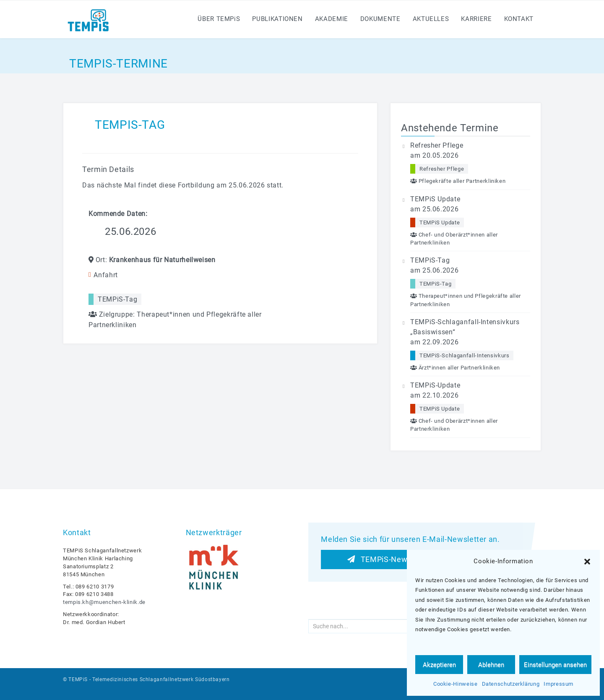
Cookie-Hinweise (456, 684)
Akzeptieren (439, 665)
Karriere (476, 19)
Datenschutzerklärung (511, 684)
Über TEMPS (219, 19)
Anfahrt (105, 275)
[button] (587, 562)
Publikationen (277, 19)
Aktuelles (431, 19)
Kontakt (519, 19)
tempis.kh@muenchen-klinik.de (104, 602)
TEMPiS (78, 679)
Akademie (332, 19)
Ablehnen (491, 665)
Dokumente (380, 19)
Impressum (558, 684)
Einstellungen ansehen (555, 665)
